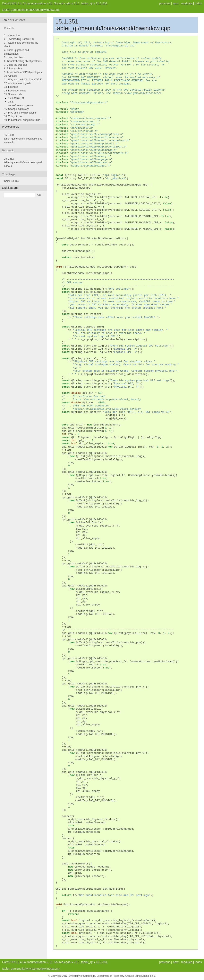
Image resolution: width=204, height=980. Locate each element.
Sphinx (145, 976)
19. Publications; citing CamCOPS (23, 120)
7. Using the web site (15, 65)
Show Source (11, 181)
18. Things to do (13, 116)
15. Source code (13, 94)
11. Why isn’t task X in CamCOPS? (23, 80)
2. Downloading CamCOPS (19, 39)
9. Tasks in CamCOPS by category (23, 72)
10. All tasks (11, 76)
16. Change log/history (16, 109)
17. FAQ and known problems (20, 113)
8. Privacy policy (13, 69)
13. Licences (11, 87)
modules (187, 3)
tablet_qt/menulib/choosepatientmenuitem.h (23, 139)
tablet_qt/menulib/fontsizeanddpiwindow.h (23, 162)
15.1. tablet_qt (16, 98)
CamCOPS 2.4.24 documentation (24, 3)
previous (165, 3)
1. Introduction (12, 35)
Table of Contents (14, 20)
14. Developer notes (15, 91)
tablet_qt (83, 3)
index (198, 3)
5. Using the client (14, 57)
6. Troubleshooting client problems (23, 61)
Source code (60, 3)
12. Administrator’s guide (18, 83)
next (176, 3)
